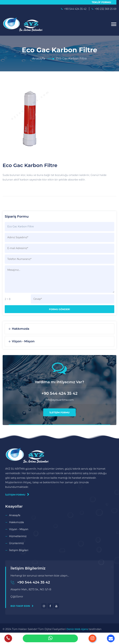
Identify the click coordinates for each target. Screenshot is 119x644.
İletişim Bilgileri (19, 550)
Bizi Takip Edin (22, 606)
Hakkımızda (21, 329)
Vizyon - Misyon (23, 341)
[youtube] (56, 606)
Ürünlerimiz (16, 543)
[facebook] (50, 606)
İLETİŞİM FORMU (60, 412)
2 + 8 (8, 299)
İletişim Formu (17, 494)
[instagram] (44, 606)
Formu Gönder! (59, 309)
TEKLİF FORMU (101, 2)
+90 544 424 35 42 (34, 582)
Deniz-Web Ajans (77, 629)
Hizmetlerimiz (18, 536)
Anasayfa (39, 59)
